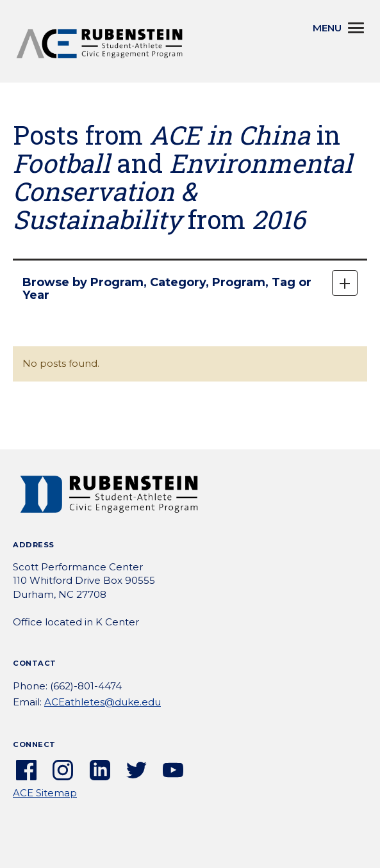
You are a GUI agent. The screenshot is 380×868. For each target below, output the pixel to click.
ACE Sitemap (45, 793)
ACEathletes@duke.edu (103, 702)
